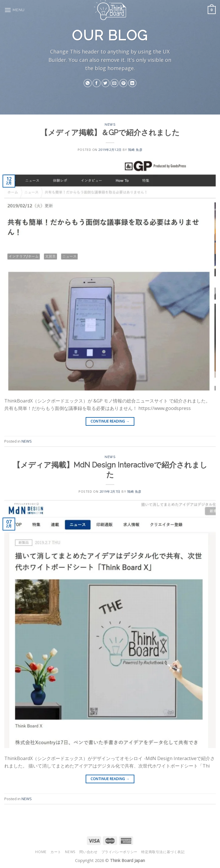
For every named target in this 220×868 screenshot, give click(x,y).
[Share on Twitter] (105, 83)
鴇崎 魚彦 (135, 150)
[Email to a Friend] (114, 83)
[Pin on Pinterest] (123, 83)
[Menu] (14, 10)
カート (56, 852)
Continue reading (110, 421)
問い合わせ (88, 852)
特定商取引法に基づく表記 (163, 852)
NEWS (110, 125)
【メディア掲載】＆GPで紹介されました (110, 133)
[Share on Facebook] (97, 83)
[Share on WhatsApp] (88, 83)
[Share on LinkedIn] (132, 83)
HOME (41, 852)
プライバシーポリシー (119, 852)
